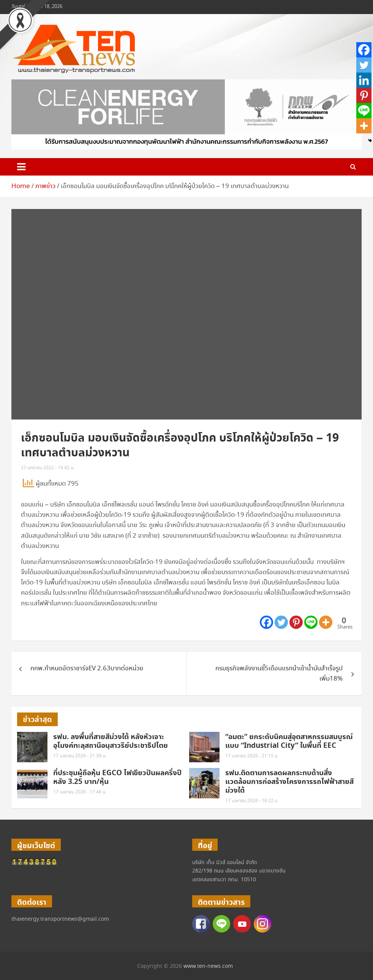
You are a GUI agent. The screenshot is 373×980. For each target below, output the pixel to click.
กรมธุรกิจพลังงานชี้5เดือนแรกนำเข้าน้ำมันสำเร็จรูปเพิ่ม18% (279, 674)
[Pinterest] (296, 622)
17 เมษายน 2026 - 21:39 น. (80, 756)
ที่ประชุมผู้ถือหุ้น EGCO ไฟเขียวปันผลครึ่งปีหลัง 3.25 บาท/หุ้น (117, 777)
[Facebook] (266, 622)
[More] (326, 622)
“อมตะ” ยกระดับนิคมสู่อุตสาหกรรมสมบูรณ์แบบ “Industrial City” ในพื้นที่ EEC (289, 741)
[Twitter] (281, 622)
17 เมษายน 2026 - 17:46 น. (80, 792)
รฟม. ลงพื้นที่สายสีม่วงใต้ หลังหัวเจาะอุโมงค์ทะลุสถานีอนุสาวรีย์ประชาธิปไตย (111, 741)
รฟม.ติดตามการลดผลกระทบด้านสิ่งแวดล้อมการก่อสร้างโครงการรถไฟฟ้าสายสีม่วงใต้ (289, 782)
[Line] (311, 622)
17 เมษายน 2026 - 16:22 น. (252, 801)
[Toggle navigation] (21, 167)
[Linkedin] (364, 80)
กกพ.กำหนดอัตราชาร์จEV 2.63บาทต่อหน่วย (87, 669)
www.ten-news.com (208, 966)
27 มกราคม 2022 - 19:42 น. (48, 468)
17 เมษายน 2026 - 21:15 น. (252, 756)
